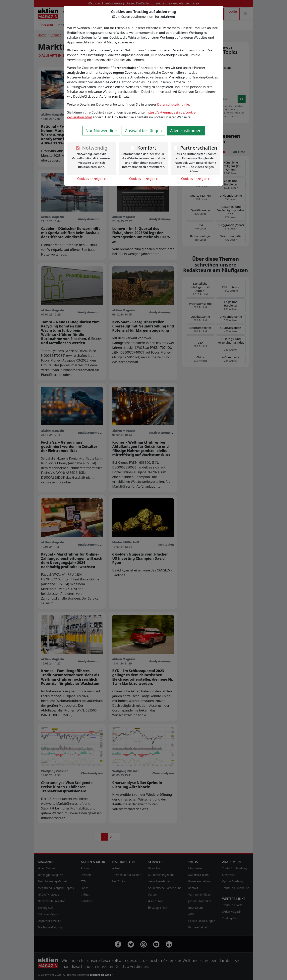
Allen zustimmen (186, 131)
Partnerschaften (199, 148)
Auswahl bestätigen (143, 131)
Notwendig (95, 148)
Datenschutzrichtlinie (173, 104)
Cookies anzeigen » (92, 179)
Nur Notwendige (101, 131)
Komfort (147, 148)
